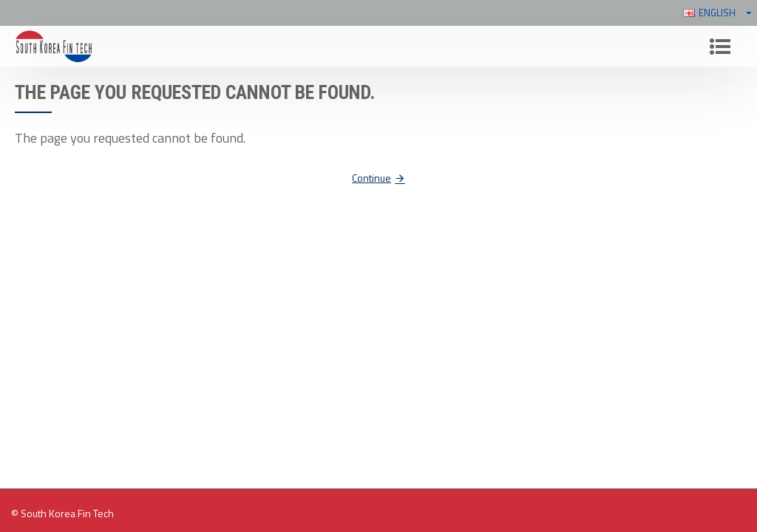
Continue (371, 178)
